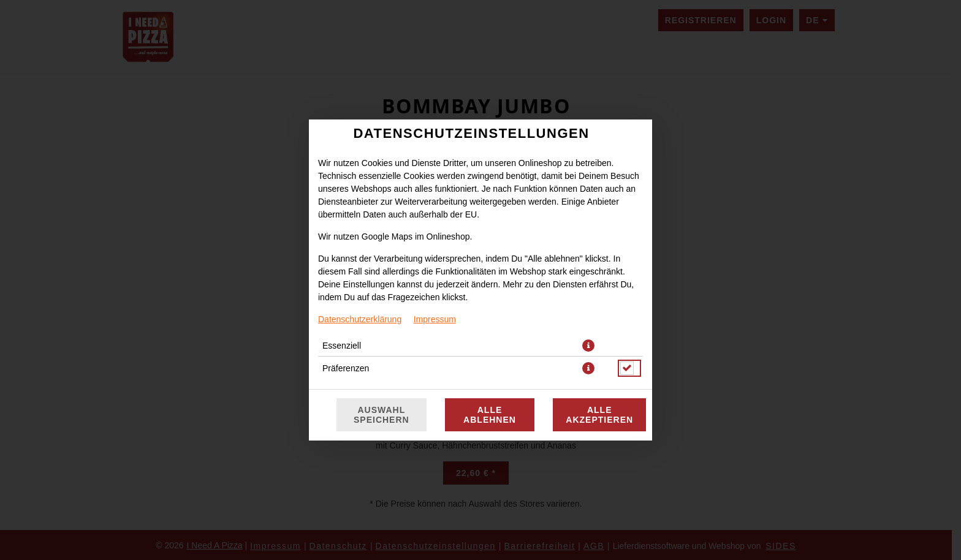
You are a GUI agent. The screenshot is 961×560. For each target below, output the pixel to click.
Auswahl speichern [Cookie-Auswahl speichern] (382, 415)
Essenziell (342, 346)
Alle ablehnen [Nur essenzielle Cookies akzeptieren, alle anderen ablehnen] (490, 415)
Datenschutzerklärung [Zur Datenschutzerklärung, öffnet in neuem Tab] (360, 319)
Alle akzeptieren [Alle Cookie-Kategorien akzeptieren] (599, 415)
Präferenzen (346, 368)
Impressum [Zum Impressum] (435, 319)
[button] (588, 346)
